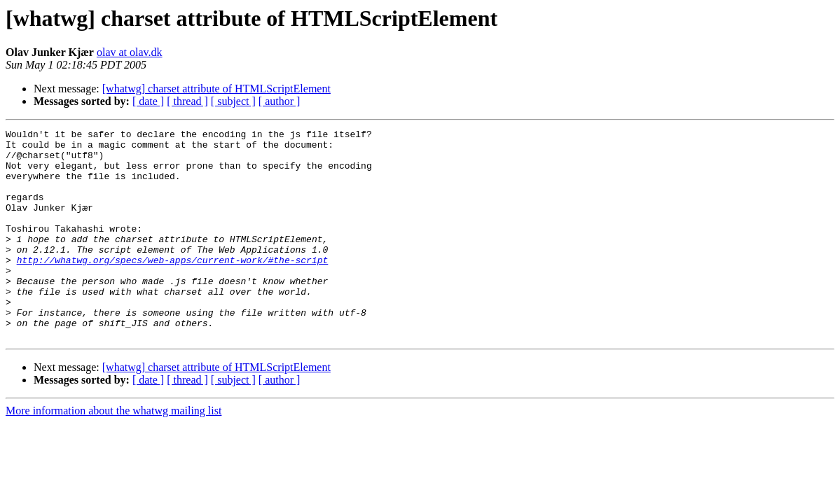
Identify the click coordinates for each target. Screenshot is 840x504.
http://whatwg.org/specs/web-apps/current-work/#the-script (173, 287)
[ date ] (148, 101)
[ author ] (280, 101)
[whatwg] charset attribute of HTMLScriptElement (216, 89)
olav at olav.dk (130, 52)
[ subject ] (233, 101)
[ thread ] (187, 101)
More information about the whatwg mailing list (113, 453)
